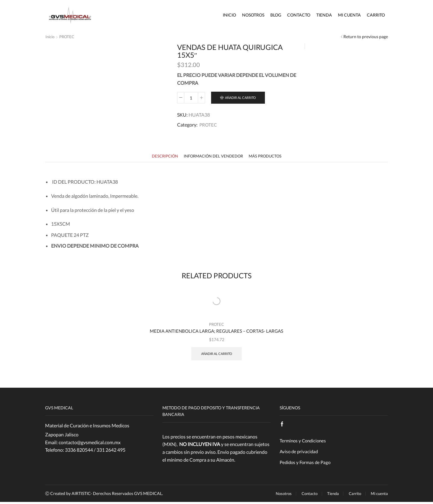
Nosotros (253, 15)
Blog (276, 15)
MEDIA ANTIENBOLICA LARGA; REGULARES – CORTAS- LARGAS (217, 331)
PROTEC (69, 37)
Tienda (324, 15)
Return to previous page (366, 37)
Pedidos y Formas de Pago (307, 464)
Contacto (299, 15)
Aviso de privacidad (300, 453)
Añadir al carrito (243, 98)
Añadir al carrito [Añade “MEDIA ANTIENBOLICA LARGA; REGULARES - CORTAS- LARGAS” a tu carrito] (216, 354)
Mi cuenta (349, 15)
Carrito (376, 15)
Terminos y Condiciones (304, 442)
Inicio (229, 15)
